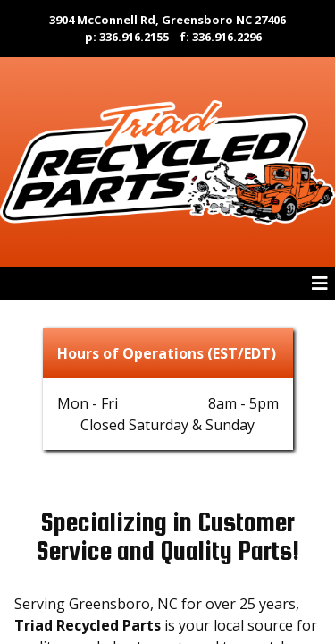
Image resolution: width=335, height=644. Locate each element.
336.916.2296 (227, 37)
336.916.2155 (134, 37)
